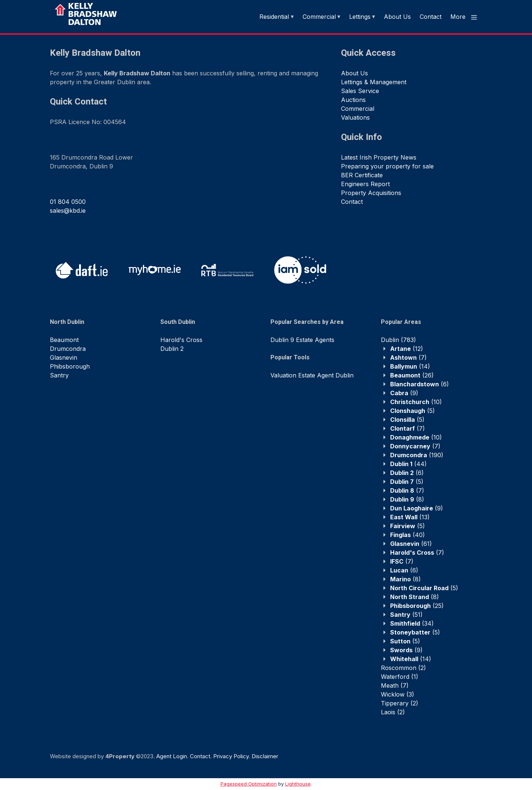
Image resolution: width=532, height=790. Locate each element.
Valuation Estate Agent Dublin (312, 375)
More (464, 17)
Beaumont (64, 340)
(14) (410, 366)
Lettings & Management (374, 82)
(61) (411, 544)
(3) (398, 694)
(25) (417, 606)
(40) (407, 535)
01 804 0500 (68, 202)
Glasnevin (64, 358)
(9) (404, 393)
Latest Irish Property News (379, 157)
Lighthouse (298, 784)
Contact (431, 17)
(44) (408, 464)
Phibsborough (70, 366)
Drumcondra (68, 349)
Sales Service (360, 91)
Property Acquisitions (371, 193)
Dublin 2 (172, 349)
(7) (408, 358)
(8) (407, 499)
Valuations (355, 117)
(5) (412, 411)
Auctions (353, 100)
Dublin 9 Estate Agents (302, 340)
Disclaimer (265, 756)
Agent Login (172, 756)
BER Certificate (362, 175)
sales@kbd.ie (68, 211)
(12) (407, 349)
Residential (274, 17)
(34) (412, 623)
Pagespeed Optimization (249, 784)
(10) (416, 402)
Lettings (360, 17)
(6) (420, 384)
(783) (398, 340)
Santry (59, 375)
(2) (403, 668)
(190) (417, 455)
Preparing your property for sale (387, 166)
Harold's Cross (181, 340)
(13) (410, 517)
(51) (406, 615)
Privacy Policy (231, 756)
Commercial (319, 17)
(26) (412, 375)
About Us (397, 17)
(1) (400, 677)
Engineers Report (365, 184)
